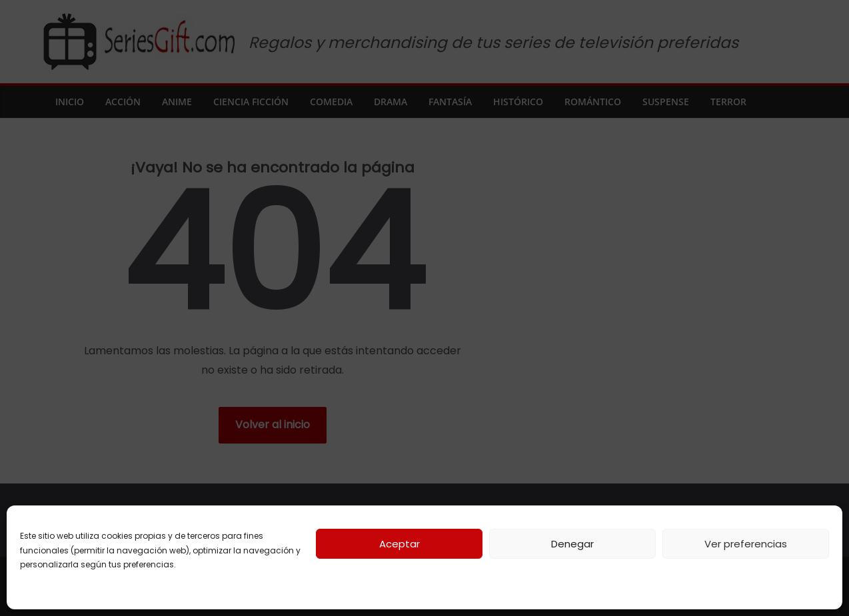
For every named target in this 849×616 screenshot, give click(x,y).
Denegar (572, 544)
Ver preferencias (746, 544)
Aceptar (400, 544)
